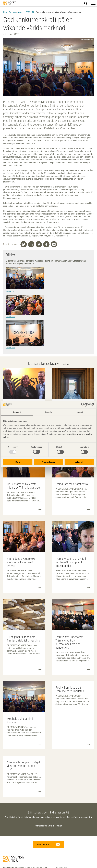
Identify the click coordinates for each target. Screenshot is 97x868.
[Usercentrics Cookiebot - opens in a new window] (83, 405)
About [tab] (80, 412)
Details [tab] (48, 412)
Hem (5, 12)
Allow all (79, 462)
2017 (28, 12)
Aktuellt (21, 12)
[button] (93, 3)
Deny (18, 462)
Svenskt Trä (9, 3)
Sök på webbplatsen (87, 3)
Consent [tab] (17, 412)
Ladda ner (10, 291)
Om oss (12, 12)
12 (33, 12)
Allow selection (48, 462)
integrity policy (74, 434)
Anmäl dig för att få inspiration (49, 826)
